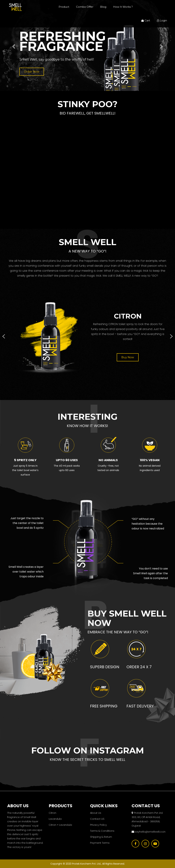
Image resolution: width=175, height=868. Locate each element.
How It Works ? (123, 7)
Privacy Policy (98, 825)
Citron (52, 813)
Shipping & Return (101, 837)
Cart (146, 20)
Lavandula (55, 819)
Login (162, 20)
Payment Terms (100, 843)
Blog (103, 7)
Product (64, 7)
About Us (96, 813)
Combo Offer (85, 7)
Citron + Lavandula (60, 825)
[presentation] (4, 336)
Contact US (97, 819)
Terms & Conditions (102, 831)
